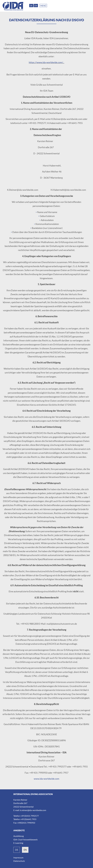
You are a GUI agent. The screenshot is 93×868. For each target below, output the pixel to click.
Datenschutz (19, 861)
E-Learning (18, 843)
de (17, 850)
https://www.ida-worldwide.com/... (47, 62)
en (25, 850)
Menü (43, 6)
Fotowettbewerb (30, 840)
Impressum (18, 858)
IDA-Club (18, 840)
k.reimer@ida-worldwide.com (33, 810)
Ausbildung (19, 836)
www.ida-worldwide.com (46, 779)
